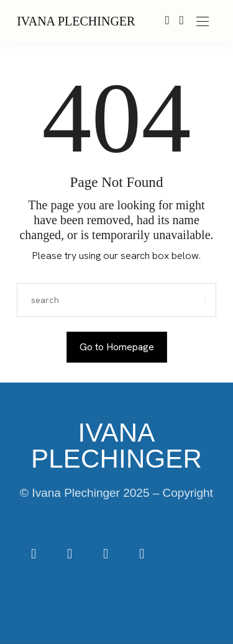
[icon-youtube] (142, 555)
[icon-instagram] (71, 555)
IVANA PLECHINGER (76, 21)
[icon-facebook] (35, 555)
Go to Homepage (117, 347)
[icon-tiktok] (107, 555)
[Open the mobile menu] (203, 22)
